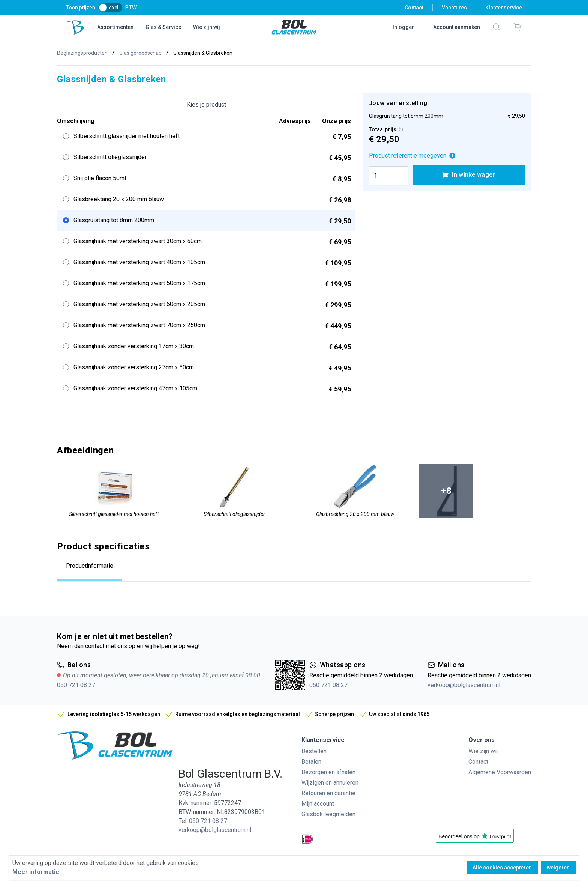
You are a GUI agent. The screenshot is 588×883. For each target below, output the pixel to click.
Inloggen (404, 27)
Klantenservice (504, 8)
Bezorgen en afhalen (328, 772)
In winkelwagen (469, 175)
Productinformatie (90, 566)
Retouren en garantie (328, 793)
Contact (414, 8)
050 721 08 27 (76, 685)
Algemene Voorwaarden (500, 772)
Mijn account (318, 804)
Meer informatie (36, 872)
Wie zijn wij (207, 27)
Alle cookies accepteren (502, 868)
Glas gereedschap (140, 53)
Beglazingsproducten (82, 53)
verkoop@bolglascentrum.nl (464, 685)
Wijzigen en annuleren (330, 783)
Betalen (311, 762)
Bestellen (314, 751)
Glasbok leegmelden (328, 814)
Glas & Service (163, 27)
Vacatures (454, 8)
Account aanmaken (457, 27)
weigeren (558, 868)
